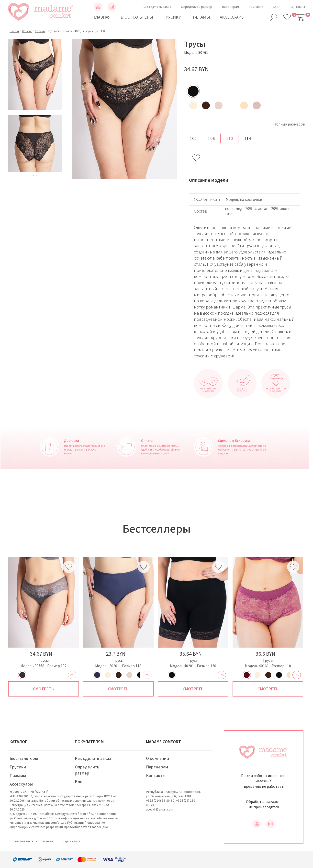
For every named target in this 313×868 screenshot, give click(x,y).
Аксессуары (232, 17)
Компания (256, 7)
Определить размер (197, 7)
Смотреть (43, 689)
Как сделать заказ (157, 7)
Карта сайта (72, 841)
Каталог (27, 31)
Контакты (297, 7)
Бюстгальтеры (137, 17)
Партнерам (230, 7)
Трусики (172, 17)
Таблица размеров (289, 124)
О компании (157, 759)
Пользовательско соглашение (31, 841)
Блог (276, 7)
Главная (102, 17)
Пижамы (201, 17)
